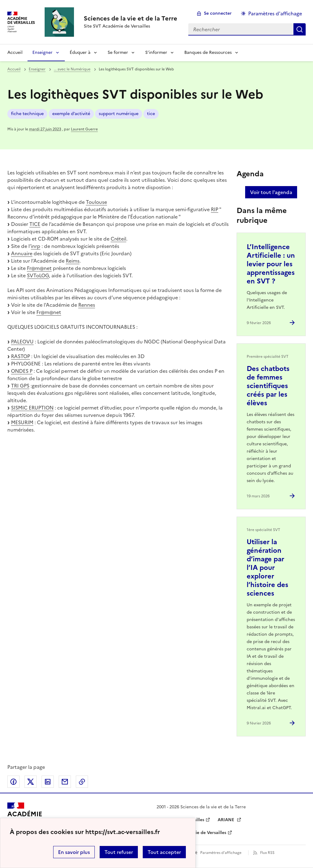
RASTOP (20, 356)
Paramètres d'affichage (221, 853)
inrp (36, 246)
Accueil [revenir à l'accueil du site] (15, 52)
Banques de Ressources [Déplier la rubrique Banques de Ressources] (208, 52)
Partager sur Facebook (13, 782)
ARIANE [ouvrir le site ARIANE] (226, 820)
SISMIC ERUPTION (32, 408)
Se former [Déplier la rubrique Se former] (118, 52)
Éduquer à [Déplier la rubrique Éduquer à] (80, 52)
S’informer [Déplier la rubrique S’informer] (156, 52)
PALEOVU (22, 342)
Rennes (87, 305)
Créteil (118, 239)
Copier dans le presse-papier (82, 782)
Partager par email (65, 782)
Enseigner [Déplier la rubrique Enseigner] (42, 52)
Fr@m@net (39, 268)
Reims (73, 261)
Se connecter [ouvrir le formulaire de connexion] (218, 13)
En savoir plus (74, 852)
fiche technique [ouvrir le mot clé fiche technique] (27, 114)
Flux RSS (267, 853)
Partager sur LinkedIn (48, 782)
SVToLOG (38, 275)
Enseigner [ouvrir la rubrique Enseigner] (37, 69)
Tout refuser (119, 852)
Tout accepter (164, 852)
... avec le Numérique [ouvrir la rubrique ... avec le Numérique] (72, 69)
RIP (215, 209)
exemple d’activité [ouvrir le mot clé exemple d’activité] (71, 114)
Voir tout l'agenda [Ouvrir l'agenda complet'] (271, 192)
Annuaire (22, 253)
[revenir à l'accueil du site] (131, 18)
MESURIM (22, 422)
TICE (35, 224)
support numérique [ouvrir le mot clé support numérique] (119, 114)
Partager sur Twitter (31, 782)
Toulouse (96, 202)
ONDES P (22, 371)
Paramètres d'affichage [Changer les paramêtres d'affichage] (275, 13)
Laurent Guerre (84, 129)
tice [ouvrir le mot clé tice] (151, 114)
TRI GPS (20, 386)
